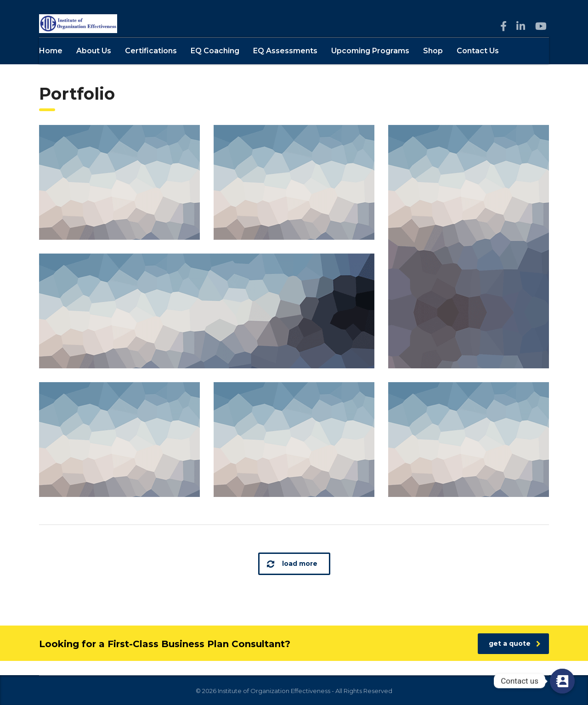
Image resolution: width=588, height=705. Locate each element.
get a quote (515, 658)
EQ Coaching (215, 65)
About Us (94, 65)
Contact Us (478, 65)
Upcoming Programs (370, 65)
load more (292, 578)
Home (51, 65)
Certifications (151, 65)
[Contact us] (562, 681)
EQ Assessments (285, 65)
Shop (433, 65)
